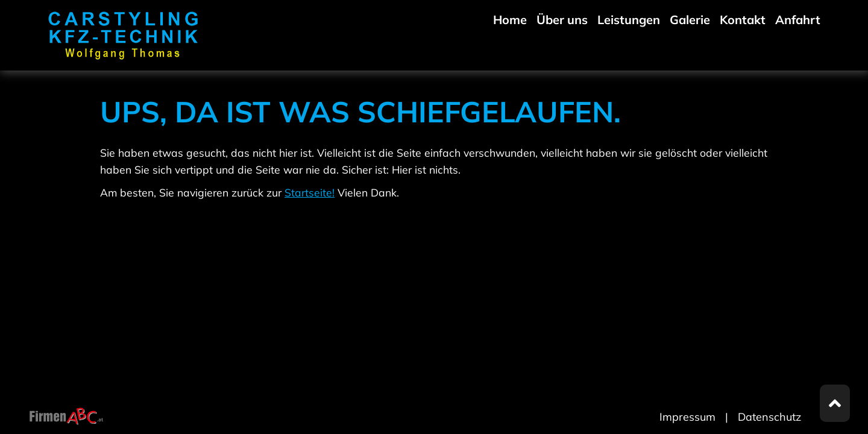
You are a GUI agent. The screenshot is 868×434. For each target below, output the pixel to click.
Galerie (690, 20)
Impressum (687, 417)
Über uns (562, 20)
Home (510, 20)
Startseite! (310, 192)
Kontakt (743, 20)
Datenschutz (769, 417)
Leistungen (629, 20)
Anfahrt (798, 20)
